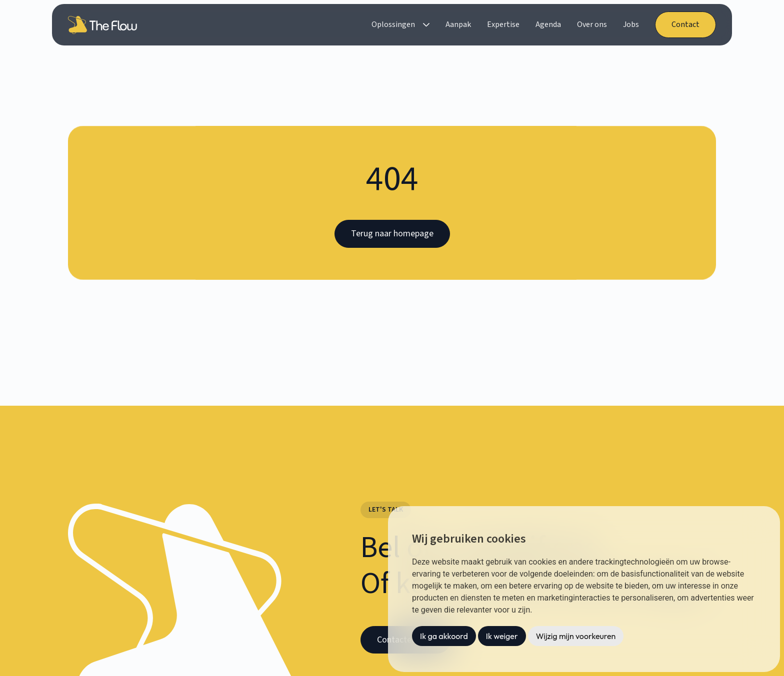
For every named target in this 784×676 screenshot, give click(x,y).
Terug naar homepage (392, 234)
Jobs (631, 24)
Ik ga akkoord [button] (444, 636)
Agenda (548, 24)
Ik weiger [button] (502, 636)
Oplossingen (393, 24)
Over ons (592, 24)
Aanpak (458, 24)
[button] (400, 25)
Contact (685, 24)
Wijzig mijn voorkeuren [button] (576, 636)
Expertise (503, 24)
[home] (104, 25)
